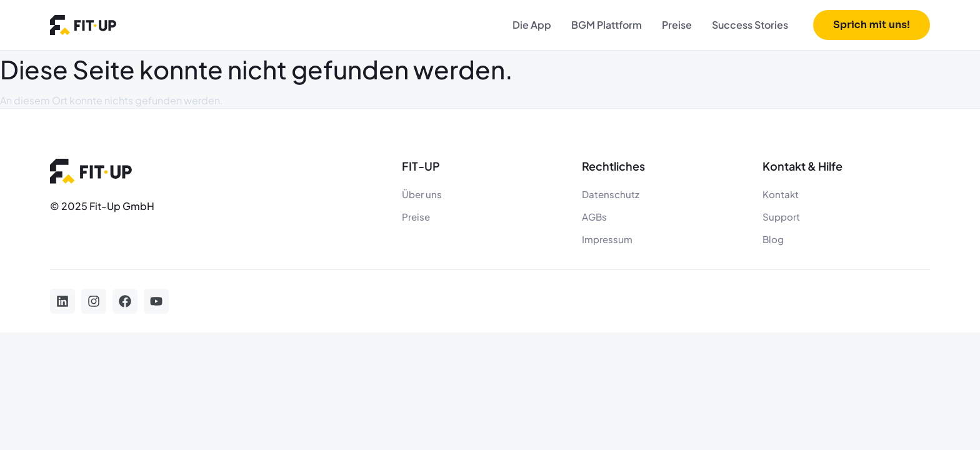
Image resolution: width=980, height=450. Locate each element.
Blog (773, 239)
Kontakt (781, 194)
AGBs (594, 217)
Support (781, 217)
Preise (677, 25)
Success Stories (750, 25)
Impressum (607, 239)
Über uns (422, 194)
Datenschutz (611, 194)
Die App (532, 25)
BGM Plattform (607, 25)
